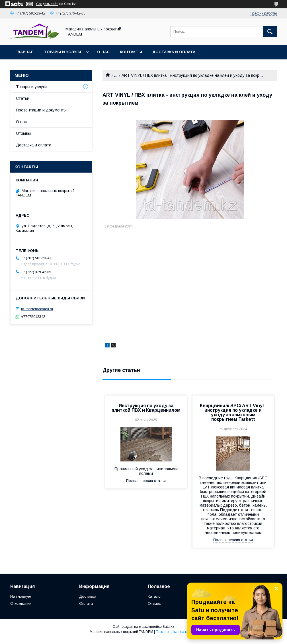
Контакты (131, 52)
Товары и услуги (62, 52)
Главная (24, 52)
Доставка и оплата (174, 52)
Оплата (86, 603)
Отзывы (23, 133)
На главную (21, 596)
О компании (21, 603)
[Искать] (270, 32)
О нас (103, 52)
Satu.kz (168, 627)
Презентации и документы (41, 110)
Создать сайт (47, 4)
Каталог (155, 596)
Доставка (88, 596)
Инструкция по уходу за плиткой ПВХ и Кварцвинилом (146, 408)
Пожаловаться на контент (177, 632)
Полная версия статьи (146, 481)
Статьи (23, 98)
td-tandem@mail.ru (37, 309)
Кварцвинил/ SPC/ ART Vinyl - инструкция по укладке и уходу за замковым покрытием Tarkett (233, 412)
